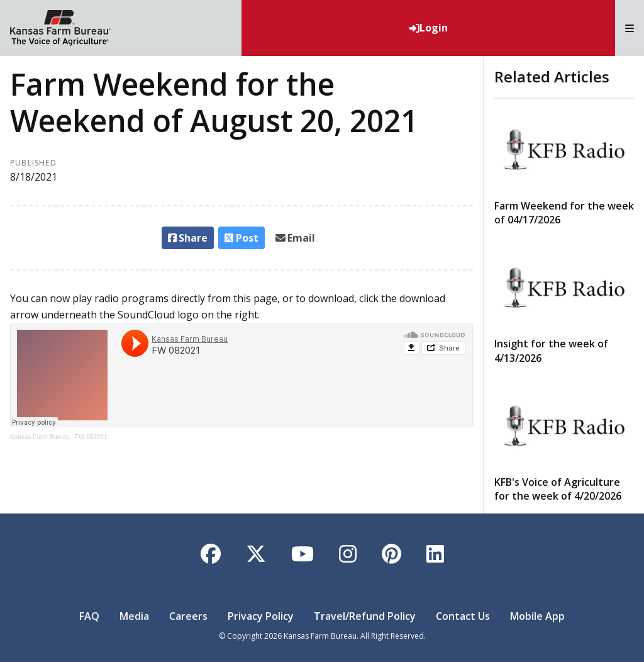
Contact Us (463, 616)
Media (134, 616)
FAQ (89, 616)
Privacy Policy (261, 616)
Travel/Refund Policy (365, 616)
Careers (188, 616)
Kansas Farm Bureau (40, 437)
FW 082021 (91, 437)
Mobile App (537, 616)
